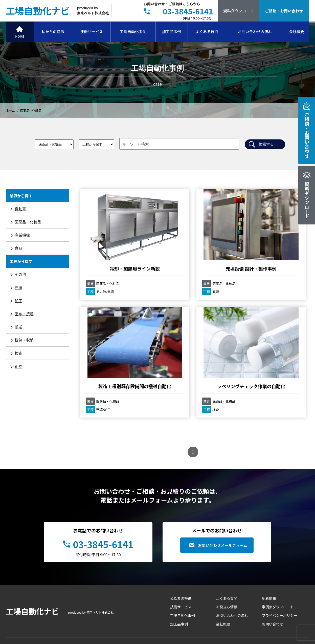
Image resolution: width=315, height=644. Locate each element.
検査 (18, 353)
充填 (18, 287)
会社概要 (297, 32)
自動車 (20, 209)
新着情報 (269, 560)
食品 (18, 248)
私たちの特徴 (53, 32)
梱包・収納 (24, 340)
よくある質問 (207, 32)
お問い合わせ (273, 586)
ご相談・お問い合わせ (284, 11)
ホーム (11, 110)
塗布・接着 (24, 314)
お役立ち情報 (227, 568)
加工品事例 (172, 32)
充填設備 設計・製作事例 (192, 243)
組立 (18, 366)
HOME (20, 36)
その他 (20, 274)
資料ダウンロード (238, 11)
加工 (18, 300)
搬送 (18, 327)
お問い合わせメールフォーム (223, 507)
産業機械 (22, 235)
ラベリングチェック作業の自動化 (115, 345)
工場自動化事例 (133, 32)
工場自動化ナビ (38, 10)
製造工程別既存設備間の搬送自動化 (268, 246)
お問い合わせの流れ (255, 32)
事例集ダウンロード (278, 568)
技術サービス (92, 32)
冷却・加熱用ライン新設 (115, 243)
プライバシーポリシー (280, 577)
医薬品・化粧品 (28, 222)
